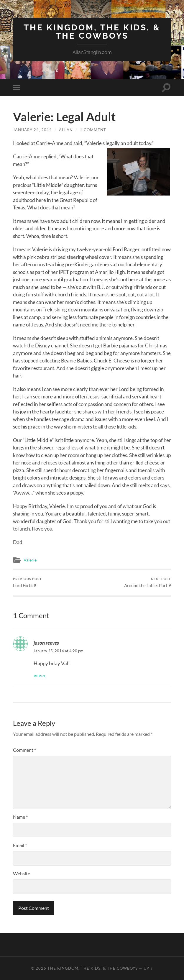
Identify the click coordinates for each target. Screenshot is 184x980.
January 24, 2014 (32, 130)
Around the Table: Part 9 (148, 583)
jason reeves (46, 643)
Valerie (30, 560)
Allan (66, 130)
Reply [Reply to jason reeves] (40, 676)
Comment (24, 750)
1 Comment (93, 130)
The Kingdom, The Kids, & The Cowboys (92, 32)
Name (20, 817)
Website (22, 873)
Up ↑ (148, 968)
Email (20, 845)
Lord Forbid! (27, 583)
